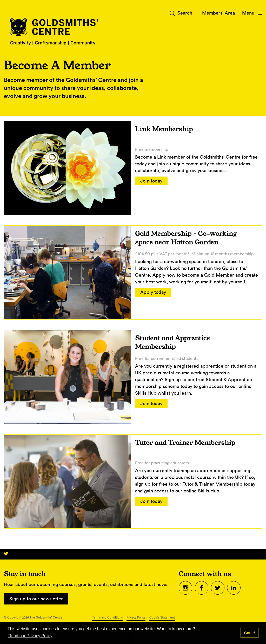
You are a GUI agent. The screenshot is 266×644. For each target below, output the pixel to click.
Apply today (153, 292)
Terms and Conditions (107, 617)
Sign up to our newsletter (36, 599)
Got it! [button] (249, 633)
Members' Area (218, 13)
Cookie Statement (162, 617)
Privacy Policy (136, 617)
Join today (151, 181)
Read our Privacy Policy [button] (30, 636)
